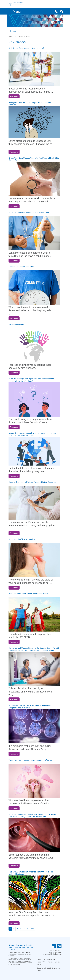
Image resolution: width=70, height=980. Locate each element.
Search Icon (62, 12)
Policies (51, 962)
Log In (39, 964)
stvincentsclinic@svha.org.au (52, 954)
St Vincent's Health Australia (23, 953)
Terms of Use (41, 962)
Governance (51, 959)
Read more (14, 96)
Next (32, 929)
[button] (9, 11)
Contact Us (41, 959)
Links (57, 962)
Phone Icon (57, 12)
